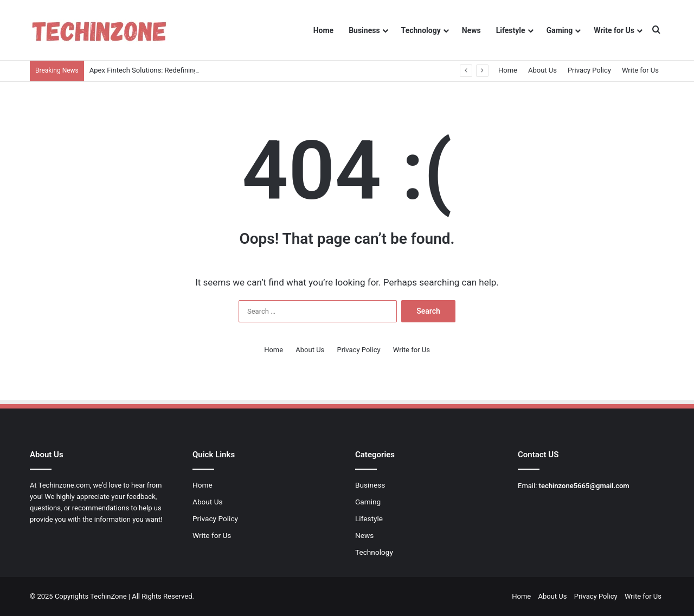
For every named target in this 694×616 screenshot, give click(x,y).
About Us (542, 70)
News (471, 30)
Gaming (560, 30)
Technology (421, 30)
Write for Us (614, 30)
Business (364, 30)
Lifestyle (511, 30)
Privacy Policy (589, 70)
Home (323, 30)
